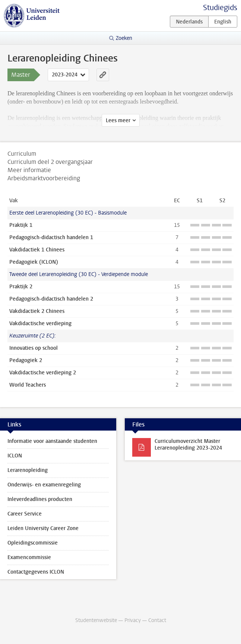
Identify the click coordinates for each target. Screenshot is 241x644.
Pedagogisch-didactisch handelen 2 (51, 299)
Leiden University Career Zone (43, 528)
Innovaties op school (34, 348)
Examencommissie (29, 557)
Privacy (133, 620)
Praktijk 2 (21, 287)
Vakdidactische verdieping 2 (43, 373)
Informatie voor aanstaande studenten (52, 441)
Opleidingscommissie (33, 543)
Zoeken (124, 38)
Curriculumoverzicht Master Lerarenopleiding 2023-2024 (188, 445)
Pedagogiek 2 (26, 360)
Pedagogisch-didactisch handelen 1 (51, 237)
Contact (157, 620)
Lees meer (118, 120)
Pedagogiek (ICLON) (34, 262)
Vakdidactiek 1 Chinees (37, 250)
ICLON (15, 456)
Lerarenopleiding (28, 470)
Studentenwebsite (96, 620)
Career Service (25, 514)
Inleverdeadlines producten (40, 499)
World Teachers (28, 385)
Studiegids (220, 8)
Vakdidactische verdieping (40, 323)
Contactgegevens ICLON (36, 572)
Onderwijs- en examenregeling (44, 485)
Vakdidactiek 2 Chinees (37, 311)
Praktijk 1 (21, 225)
